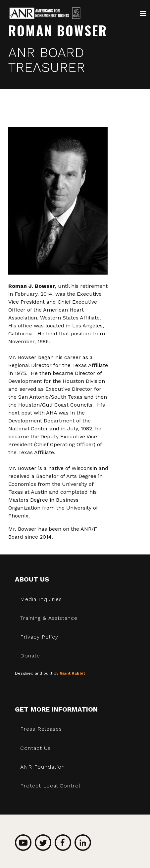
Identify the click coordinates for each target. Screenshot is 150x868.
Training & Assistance (49, 618)
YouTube (23, 843)
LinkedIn (83, 843)
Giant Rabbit (72, 673)
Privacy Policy (39, 637)
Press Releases (41, 729)
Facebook (63, 843)
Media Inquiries (41, 599)
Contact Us (35, 748)
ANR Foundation (43, 767)
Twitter (43, 843)
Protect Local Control (50, 786)
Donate (30, 656)
